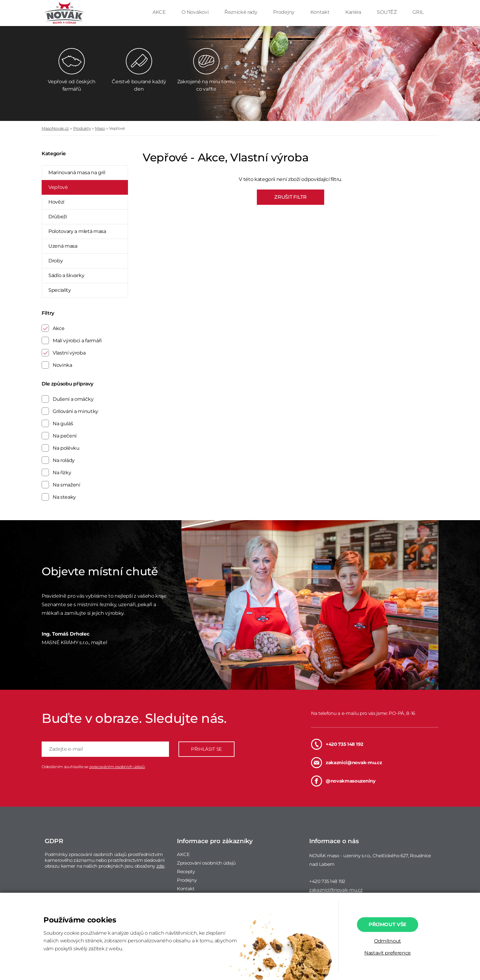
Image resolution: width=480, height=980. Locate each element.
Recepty (186, 871)
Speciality (60, 290)
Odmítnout (388, 941)
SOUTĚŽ (387, 12)
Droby (56, 261)
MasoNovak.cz (55, 128)
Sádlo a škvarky (66, 275)
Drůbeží (58, 217)
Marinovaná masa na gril (77, 173)
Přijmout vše (388, 924)
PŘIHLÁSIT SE (206, 749)
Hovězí (56, 202)
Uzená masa (63, 246)
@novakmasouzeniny (343, 781)
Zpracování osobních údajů (206, 863)
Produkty (82, 128)
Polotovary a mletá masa (77, 231)
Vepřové (117, 128)
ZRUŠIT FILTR (290, 197)
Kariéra (354, 12)
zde (160, 866)
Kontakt (321, 12)
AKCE (160, 12)
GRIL (418, 12)
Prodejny (284, 12)
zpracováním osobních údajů (117, 767)
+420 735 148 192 (337, 744)
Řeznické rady (242, 12)
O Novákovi (195, 12)
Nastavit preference (388, 953)
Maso (100, 128)
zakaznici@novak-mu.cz (346, 763)
